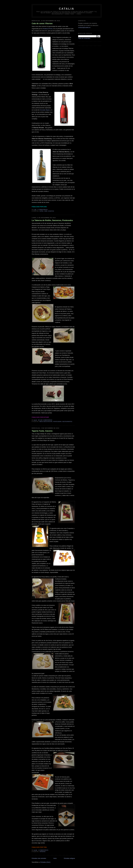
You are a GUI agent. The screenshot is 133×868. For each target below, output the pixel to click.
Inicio (55, 858)
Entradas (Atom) (45, 862)
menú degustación (46, 422)
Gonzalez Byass (45, 110)
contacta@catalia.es (84, 27)
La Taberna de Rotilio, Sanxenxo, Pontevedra (52, 220)
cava (46, 211)
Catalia (67, 9)
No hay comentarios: (45, 420)
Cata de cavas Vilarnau (42, 23)
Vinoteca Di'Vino (48, 29)
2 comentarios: (43, 210)
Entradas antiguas (69, 858)
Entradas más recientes (39, 858)
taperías (42, 852)
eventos (51, 211)
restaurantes (67, 422)
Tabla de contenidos (84, 38)
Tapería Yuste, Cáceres (42, 431)
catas (41, 211)
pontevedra (57, 422)
